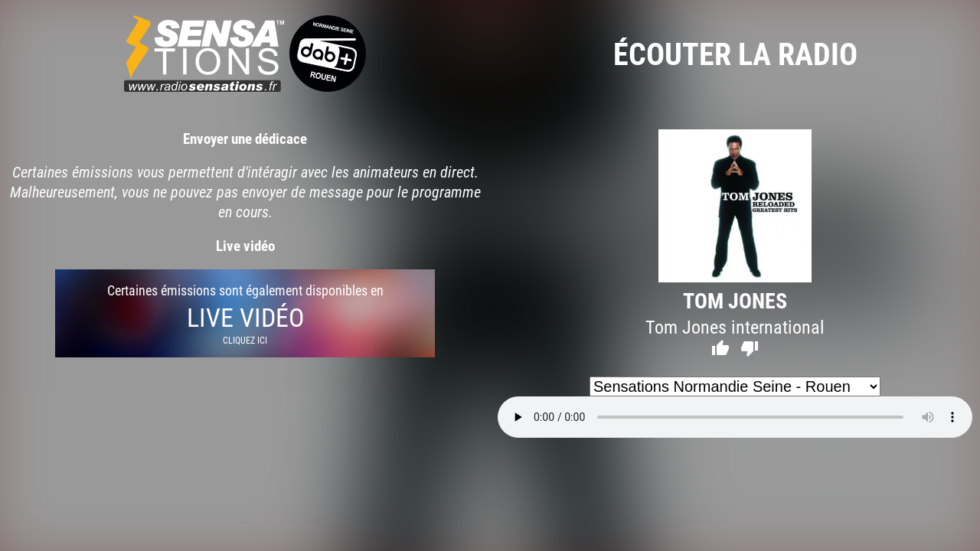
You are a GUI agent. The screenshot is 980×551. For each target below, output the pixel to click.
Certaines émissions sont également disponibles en (245, 313)
